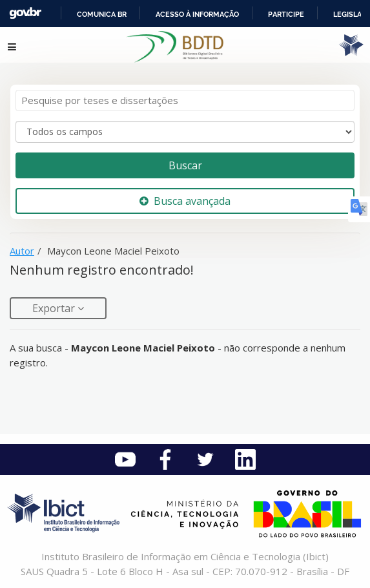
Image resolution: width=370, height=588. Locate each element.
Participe (286, 14)
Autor (22, 251)
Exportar (55, 308)
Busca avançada (185, 201)
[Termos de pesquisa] (185, 100)
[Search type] (185, 132)
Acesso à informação (197, 14)
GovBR (25, 13)
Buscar (185, 165)
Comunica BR (102, 14)
